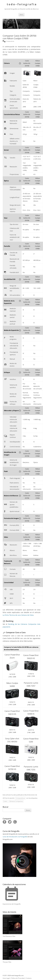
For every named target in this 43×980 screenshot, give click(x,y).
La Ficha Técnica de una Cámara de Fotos (18, 615)
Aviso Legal (6, 978)
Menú (21, 15)
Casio (5, 801)
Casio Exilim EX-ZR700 (27, 63)
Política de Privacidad (18, 978)
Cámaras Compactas (16, 801)
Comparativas (20, 798)
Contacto (29, 978)
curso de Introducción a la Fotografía (15, 837)
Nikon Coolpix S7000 (38, 63)
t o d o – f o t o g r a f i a (22, 4)
